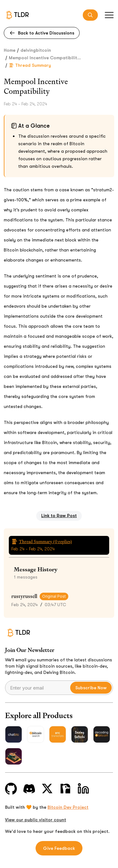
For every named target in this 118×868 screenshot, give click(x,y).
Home (10, 50)
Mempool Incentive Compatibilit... (45, 58)
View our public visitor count (36, 820)
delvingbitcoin (36, 50)
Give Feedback (59, 848)
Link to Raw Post (59, 516)
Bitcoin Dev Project (68, 807)
